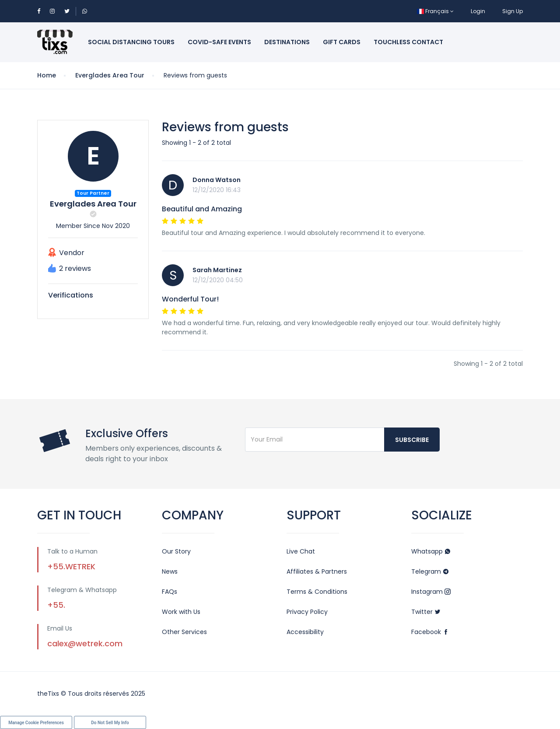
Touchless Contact (408, 42)
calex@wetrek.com (85, 643)
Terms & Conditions (317, 592)
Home (47, 75)
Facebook (430, 632)
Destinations (287, 42)
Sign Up (513, 11)
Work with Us (181, 612)
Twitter (426, 612)
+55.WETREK (71, 566)
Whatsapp (431, 551)
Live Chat (301, 551)
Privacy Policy (307, 612)
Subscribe (412, 440)
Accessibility (305, 632)
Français (435, 11)
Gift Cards (342, 42)
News (170, 571)
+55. (56, 605)
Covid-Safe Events (219, 42)
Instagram (431, 592)
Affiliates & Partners (317, 571)
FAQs (170, 592)
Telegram (430, 571)
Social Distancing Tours (131, 42)
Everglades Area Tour (110, 75)
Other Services (184, 632)
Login (478, 11)
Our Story (176, 551)
